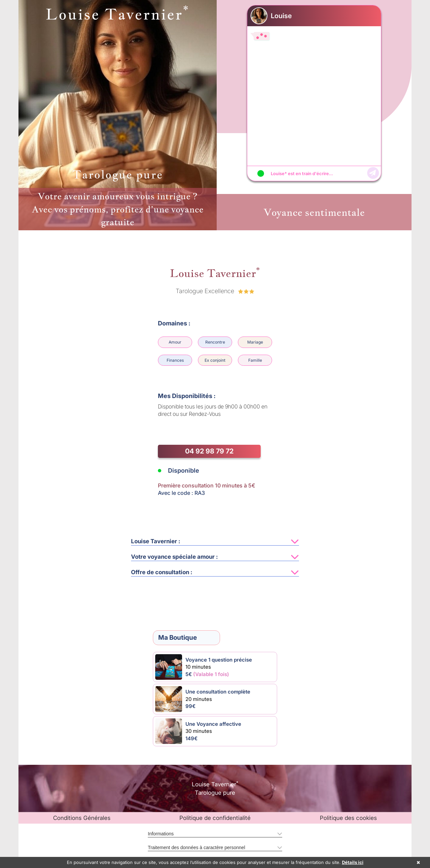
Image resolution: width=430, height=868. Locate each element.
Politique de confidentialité (215, 818)
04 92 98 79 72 (209, 451)
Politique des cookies (348, 818)
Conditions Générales (82, 818)
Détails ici (353, 862)
